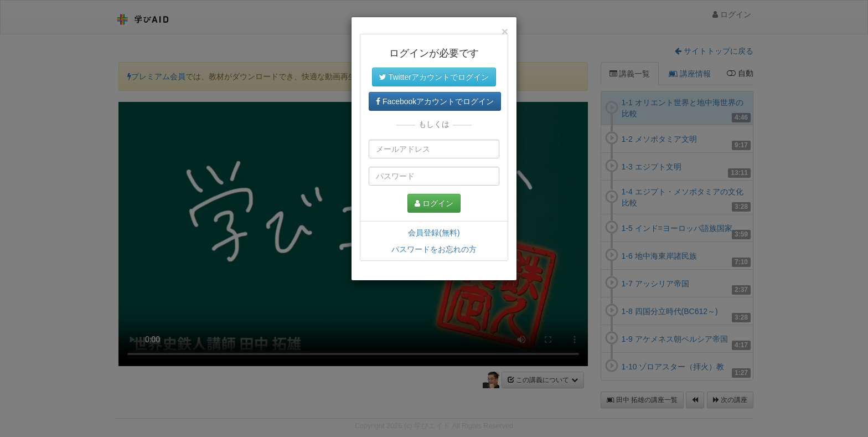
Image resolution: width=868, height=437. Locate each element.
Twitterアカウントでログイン (434, 77)
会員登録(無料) (434, 233)
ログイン (434, 203)
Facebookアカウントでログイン (435, 101)
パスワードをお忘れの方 (434, 249)
